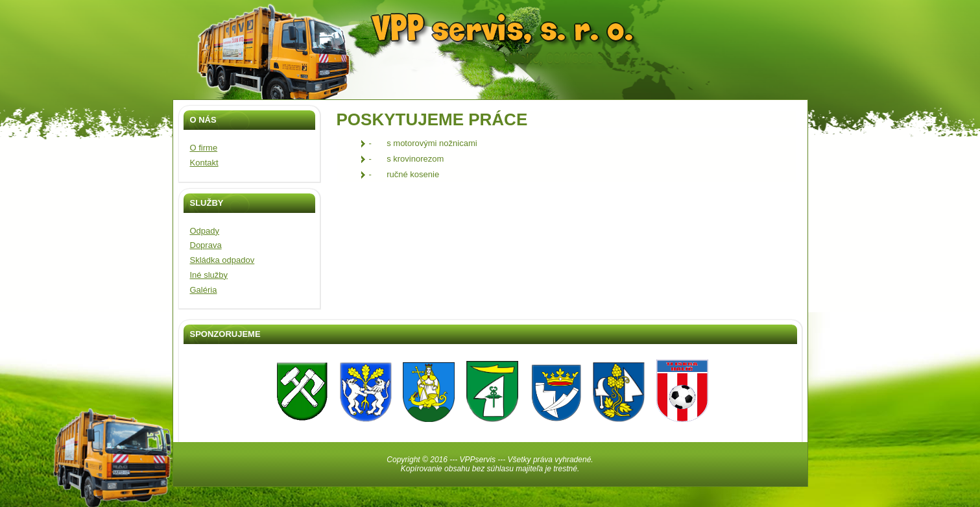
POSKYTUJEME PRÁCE (432, 119)
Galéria (204, 290)
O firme (204, 148)
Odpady (205, 231)
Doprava (206, 245)
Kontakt (204, 163)
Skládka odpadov (222, 260)
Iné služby (209, 275)
